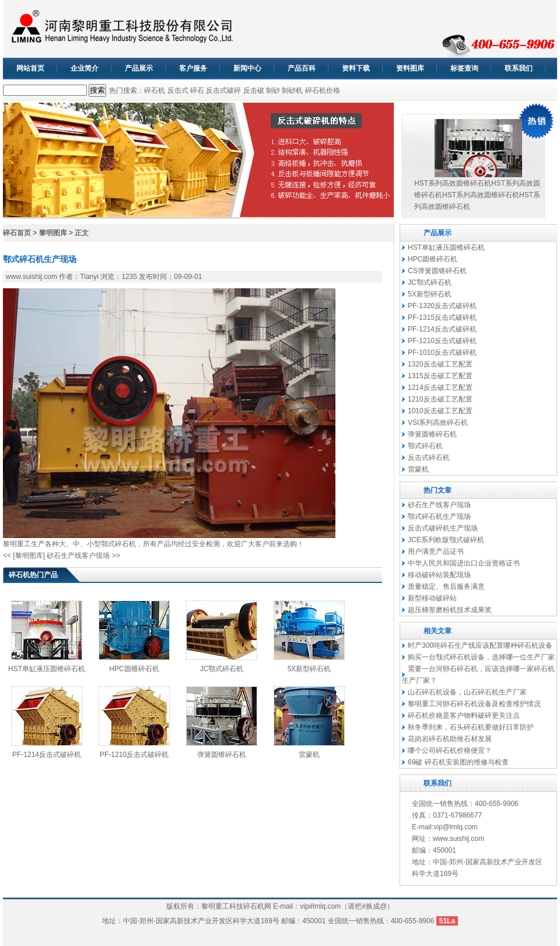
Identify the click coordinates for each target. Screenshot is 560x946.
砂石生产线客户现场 (78, 556)
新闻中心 (247, 68)
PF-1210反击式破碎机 (134, 755)
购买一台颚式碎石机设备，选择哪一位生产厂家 (481, 657)
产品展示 (139, 68)
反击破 (254, 90)
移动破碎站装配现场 (439, 575)
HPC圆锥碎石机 (134, 669)
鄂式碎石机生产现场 (439, 516)
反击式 (178, 90)
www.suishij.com (32, 277)
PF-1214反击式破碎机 (47, 755)
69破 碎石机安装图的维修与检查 (458, 762)
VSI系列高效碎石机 (438, 423)
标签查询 (464, 68)
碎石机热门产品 (33, 575)
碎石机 (155, 90)
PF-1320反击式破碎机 (442, 306)
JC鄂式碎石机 (222, 669)
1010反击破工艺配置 (440, 411)
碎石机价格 (323, 90)
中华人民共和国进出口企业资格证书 (464, 563)
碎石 (197, 90)
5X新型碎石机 (309, 669)
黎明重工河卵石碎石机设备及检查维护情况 (474, 704)
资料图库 (410, 68)
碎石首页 (17, 233)
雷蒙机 (309, 755)
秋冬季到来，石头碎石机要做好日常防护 (471, 727)
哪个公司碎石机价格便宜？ (450, 750)
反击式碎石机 (429, 458)
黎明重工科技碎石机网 (236, 906)
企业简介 (85, 68)
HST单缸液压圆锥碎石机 (47, 669)
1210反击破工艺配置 (440, 399)
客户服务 (193, 68)
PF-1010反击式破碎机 (442, 352)
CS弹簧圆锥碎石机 (437, 271)
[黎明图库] (29, 556)
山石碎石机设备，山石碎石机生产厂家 (467, 692)
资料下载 (356, 68)
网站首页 (30, 68)
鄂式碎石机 (118, 544)
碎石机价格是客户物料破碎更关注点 (464, 715)
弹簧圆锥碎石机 (222, 755)
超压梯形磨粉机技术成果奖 (450, 610)
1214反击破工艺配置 (440, 388)
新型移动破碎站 (432, 598)
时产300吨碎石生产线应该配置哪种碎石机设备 (480, 645)
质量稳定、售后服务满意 (446, 587)
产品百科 (302, 68)
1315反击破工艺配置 (440, 376)
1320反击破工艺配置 (440, 364)
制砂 (273, 90)
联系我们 (519, 68)
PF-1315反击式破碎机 (442, 317)
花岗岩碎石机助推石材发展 (450, 739)
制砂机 (292, 90)
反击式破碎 (223, 90)
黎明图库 (53, 233)
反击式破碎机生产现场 (443, 528)
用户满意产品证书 (436, 551)
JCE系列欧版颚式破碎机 (446, 540)
